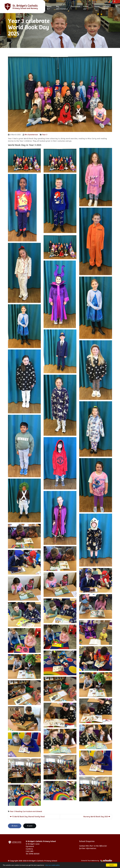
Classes (97, 6)
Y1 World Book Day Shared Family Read (27, 817)
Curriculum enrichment (32, 811)
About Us (49, 8)
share (15, 826)
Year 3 (45, 135)
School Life (86, 8)
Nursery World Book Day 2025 (97, 817)
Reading (19, 811)
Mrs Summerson (31, 135)
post (30, 826)
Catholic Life (106, 8)
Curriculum (75, 6)
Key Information (61, 8)
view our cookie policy (52, 865)
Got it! (112, 865)
